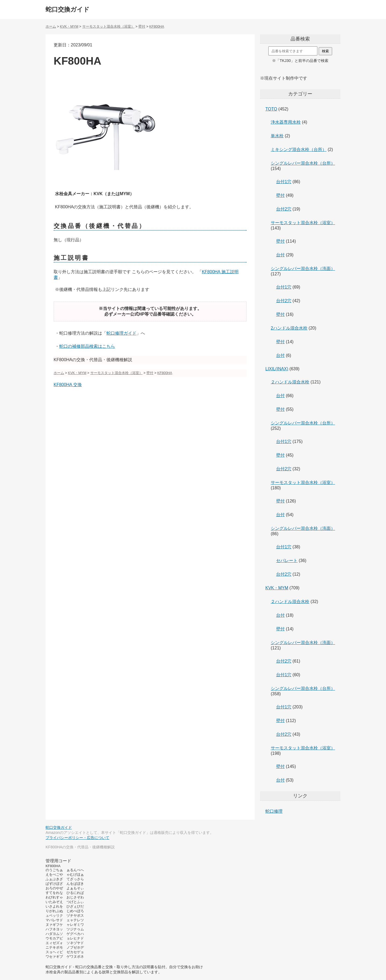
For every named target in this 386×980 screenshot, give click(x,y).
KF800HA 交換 (68, 385)
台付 (280, 255)
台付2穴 (284, 209)
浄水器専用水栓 (286, 122)
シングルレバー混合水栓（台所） (303, 163)
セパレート (287, 561)
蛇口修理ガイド (121, 333)
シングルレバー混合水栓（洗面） (303, 269)
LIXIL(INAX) (277, 369)
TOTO (271, 109)
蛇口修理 (274, 811)
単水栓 (277, 136)
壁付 (280, 195)
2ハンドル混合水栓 (289, 328)
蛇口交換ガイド (68, 9)
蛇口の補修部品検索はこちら (87, 346)
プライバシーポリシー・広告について (77, 838)
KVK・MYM (277, 588)
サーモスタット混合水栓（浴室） (303, 223)
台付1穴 (284, 182)
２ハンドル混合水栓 (290, 382)
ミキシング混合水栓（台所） (299, 149)
